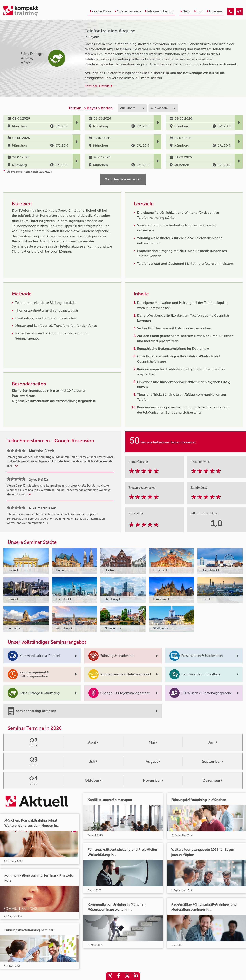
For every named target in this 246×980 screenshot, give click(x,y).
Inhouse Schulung (159, 11)
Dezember (213, 781)
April (93, 742)
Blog (199, 11)
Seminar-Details (98, 86)
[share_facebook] (119, 976)
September (213, 762)
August (153, 762)
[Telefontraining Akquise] (231, 12)
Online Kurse (100, 11)
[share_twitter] (127, 976)
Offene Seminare (128, 11)
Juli (93, 762)
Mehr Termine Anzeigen (123, 179)
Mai (153, 742)
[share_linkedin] (136, 976)
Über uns (214, 11)
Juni (213, 742)
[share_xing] (110, 976)
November (153, 781)
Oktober (93, 781)
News (185, 11)
